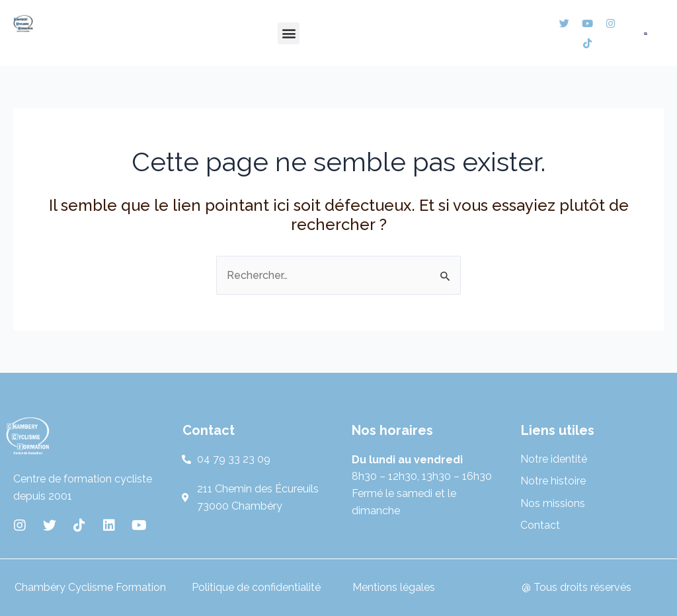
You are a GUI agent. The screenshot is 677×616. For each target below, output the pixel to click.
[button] (289, 33)
